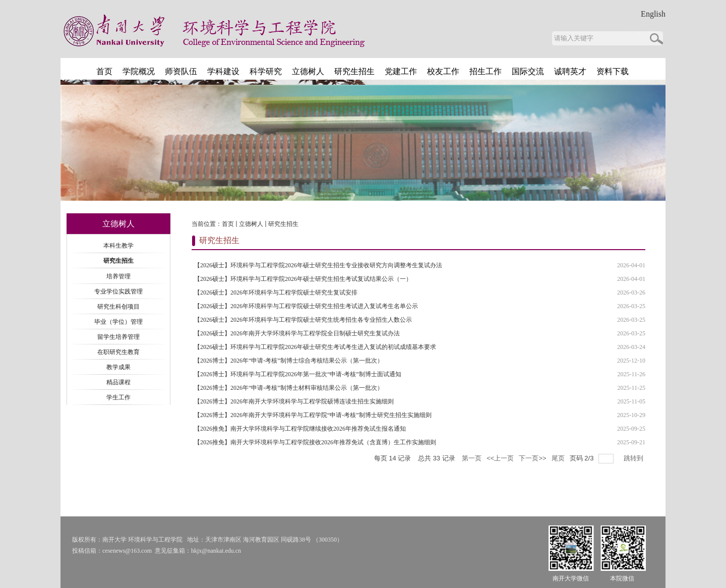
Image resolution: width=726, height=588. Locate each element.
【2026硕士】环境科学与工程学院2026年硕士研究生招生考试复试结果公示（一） (303, 279)
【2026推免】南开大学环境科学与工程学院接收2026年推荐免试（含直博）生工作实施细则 (315, 442)
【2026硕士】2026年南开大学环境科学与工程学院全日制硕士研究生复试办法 (297, 333)
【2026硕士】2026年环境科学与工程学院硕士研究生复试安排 (276, 292)
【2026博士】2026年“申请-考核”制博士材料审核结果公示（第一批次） (289, 388)
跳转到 (634, 458)
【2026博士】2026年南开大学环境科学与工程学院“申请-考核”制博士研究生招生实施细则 (313, 415)
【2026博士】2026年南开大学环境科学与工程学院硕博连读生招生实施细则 (294, 401)
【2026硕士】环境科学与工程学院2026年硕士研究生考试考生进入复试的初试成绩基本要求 (315, 347)
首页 (228, 224)
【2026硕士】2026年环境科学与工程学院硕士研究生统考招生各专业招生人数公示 (303, 320)
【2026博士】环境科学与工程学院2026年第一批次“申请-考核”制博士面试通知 (298, 374)
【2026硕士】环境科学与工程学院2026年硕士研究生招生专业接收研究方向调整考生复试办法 (318, 265)
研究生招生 (283, 224)
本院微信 (622, 578)
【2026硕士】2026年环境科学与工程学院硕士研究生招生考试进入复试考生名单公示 (306, 306)
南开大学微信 (571, 578)
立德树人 (251, 224)
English (653, 14)
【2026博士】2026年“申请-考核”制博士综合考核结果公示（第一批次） (289, 361)
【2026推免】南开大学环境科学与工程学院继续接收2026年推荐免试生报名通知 (300, 429)
